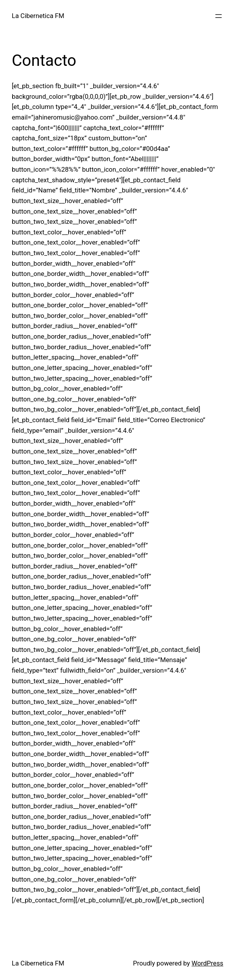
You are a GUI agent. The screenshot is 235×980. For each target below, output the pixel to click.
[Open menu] (219, 16)
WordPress (207, 963)
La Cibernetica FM (38, 16)
